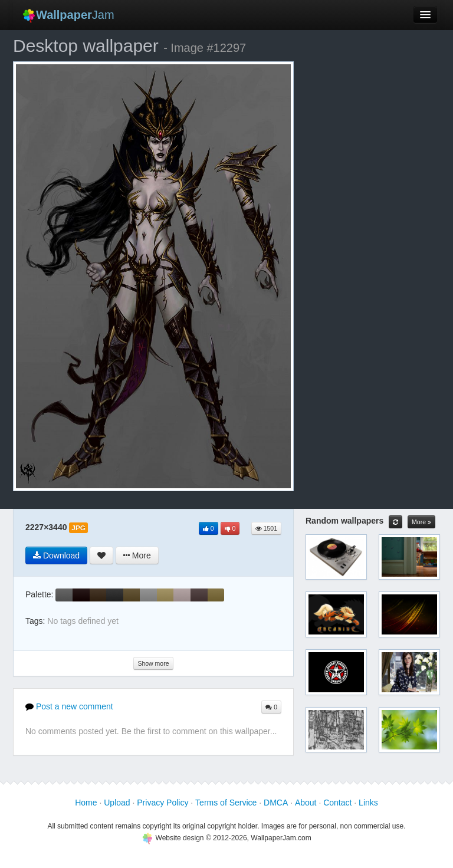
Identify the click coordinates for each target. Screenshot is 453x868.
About (306, 803)
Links (368, 803)
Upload (117, 803)
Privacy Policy (163, 803)
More (421, 522)
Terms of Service (226, 803)
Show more (153, 663)
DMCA (276, 803)
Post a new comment (69, 706)
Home (86, 803)
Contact (337, 803)
